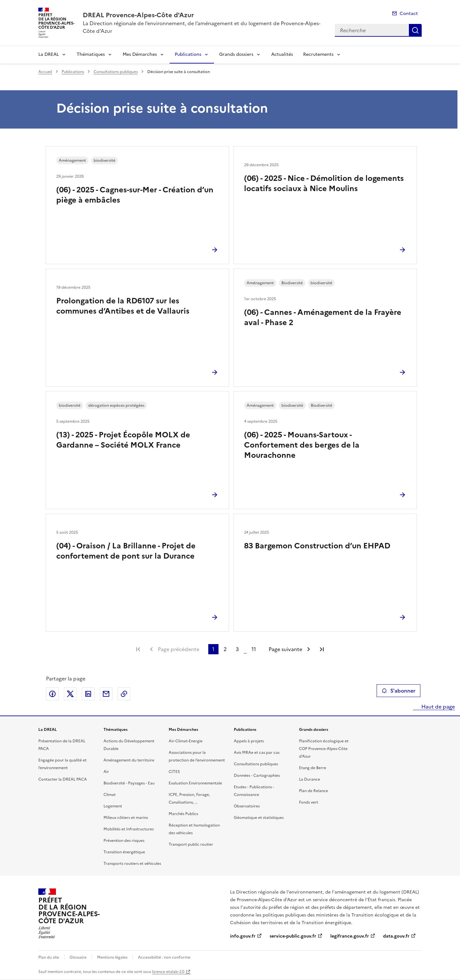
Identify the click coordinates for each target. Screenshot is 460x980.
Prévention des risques (124, 841)
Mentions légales (112, 957)
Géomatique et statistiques (259, 818)
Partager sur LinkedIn (88, 694)
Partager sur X (70, 694)
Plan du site (49, 957)
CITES (174, 772)
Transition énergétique (124, 852)
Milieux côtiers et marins (126, 818)
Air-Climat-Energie (186, 741)
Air (106, 772)
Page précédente (179, 649)
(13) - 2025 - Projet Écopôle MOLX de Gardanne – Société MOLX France (123, 440)
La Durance (310, 779)
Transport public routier (191, 844)
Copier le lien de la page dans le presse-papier (124, 694)
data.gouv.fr (396, 936)
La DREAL (49, 54)
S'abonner (399, 691)
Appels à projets (249, 741)
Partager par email (106, 694)
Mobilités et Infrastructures (129, 829)
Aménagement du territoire (129, 760)
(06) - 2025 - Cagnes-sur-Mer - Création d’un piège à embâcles (135, 195)
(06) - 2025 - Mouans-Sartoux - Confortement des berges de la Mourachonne (302, 445)
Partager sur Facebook (52, 694)
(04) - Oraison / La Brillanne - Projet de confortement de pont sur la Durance (126, 551)
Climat (110, 795)
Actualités (282, 54)
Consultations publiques (116, 72)
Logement (113, 806)
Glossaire (78, 957)
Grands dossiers (236, 54)
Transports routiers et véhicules (132, 864)
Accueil (45, 72)
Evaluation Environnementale (195, 783)
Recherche (415, 30)
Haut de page (437, 707)
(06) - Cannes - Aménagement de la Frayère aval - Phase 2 (323, 317)
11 (254, 649)
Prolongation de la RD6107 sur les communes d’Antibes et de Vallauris (123, 306)
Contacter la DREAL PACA (63, 779)
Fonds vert (309, 802)
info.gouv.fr (243, 936)
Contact (409, 14)
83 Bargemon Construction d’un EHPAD (317, 546)
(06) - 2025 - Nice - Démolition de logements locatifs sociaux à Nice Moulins (324, 183)
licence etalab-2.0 (168, 972)
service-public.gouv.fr (293, 936)
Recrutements (318, 54)
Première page (138, 649)
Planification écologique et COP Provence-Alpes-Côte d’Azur (324, 749)
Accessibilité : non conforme (164, 957)
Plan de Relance (314, 791)
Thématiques (91, 54)
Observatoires (247, 806)
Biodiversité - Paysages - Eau (129, 783)
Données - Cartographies (257, 776)
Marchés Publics (183, 814)
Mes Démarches (140, 54)
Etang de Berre (313, 768)
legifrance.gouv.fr (350, 936)
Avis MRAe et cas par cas (257, 753)
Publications (188, 54)
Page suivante (285, 649)
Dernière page (322, 649)
